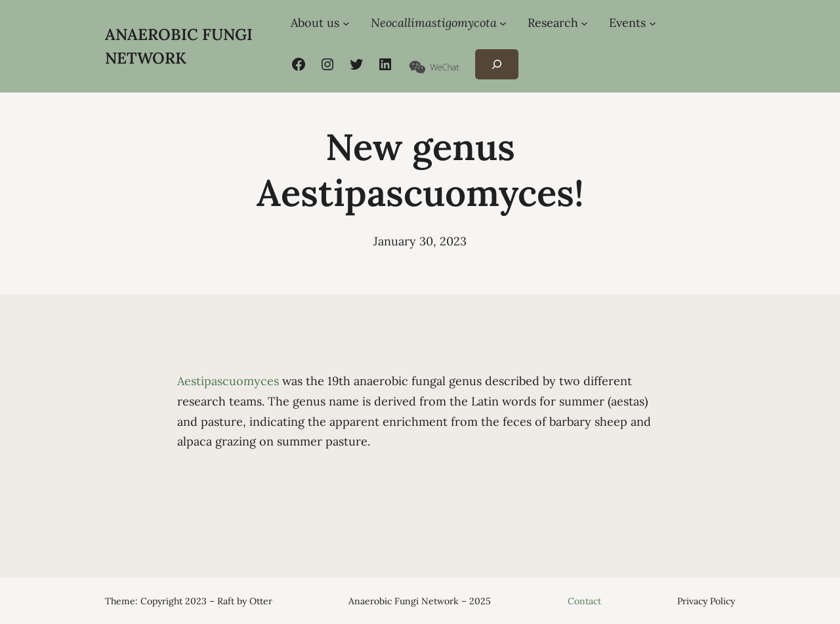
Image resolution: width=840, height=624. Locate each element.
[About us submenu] (346, 23)
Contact (584, 601)
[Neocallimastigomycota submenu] (503, 23)
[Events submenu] (653, 23)
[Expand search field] (496, 65)
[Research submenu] (584, 23)
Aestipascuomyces (230, 381)
